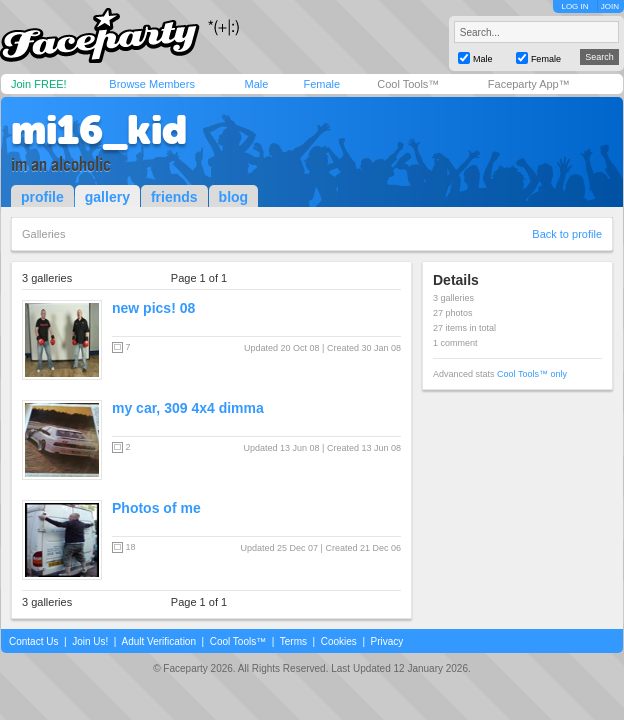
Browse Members (152, 84)
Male (256, 84)
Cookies (339, 641)
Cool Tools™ (408, 84)
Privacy (387, 641)
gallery (107, 197)
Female (321, 84)
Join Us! (90, 641)
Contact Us (33, 641)
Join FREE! (39, 84)
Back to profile (567, 234)
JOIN (610, 6)
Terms (293, 641)
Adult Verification (158, 641)
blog (234, 197)
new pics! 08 (153, 308)
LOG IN (574, 6)
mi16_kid (99, 130)
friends (174, 197)
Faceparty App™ (529, 84)
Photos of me (156, 508)
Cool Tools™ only (532, 374)
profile (42, 197)
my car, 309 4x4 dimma (188, 408)
